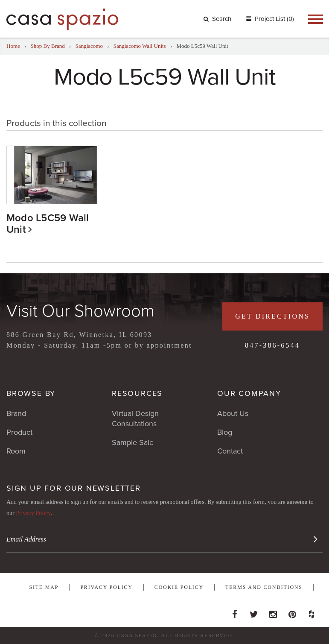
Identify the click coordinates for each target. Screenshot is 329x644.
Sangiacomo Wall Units (140, 46)
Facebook (235, 612)
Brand (16, 413)
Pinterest (292, 612)
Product (19, 432)
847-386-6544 (272, 345)
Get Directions (272, 316)
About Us (233, 413)
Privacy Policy (33, 513)
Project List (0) (274, 19)
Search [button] (217, 19)
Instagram (273, 612)
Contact (230, 451)
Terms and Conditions (264, 587)
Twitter (254, 612)
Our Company (249, 393)
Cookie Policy (179, 587)
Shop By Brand (48, 46)
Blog (225, 432)
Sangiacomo (89, 46)
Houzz (312, 612)
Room (16, 451)
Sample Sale (133, 442)
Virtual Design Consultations (135, 419)
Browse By (31, 393)
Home (13, 46)
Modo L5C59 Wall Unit (48, 224)
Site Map (44, 587)
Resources (137, 393)
